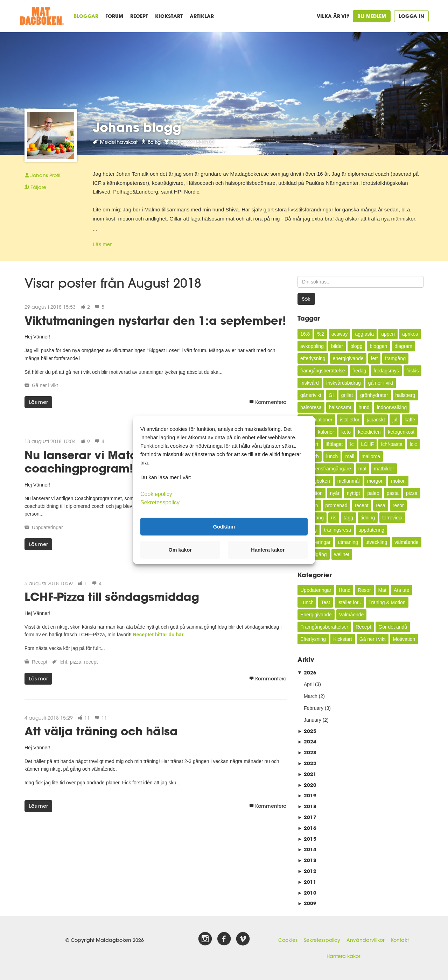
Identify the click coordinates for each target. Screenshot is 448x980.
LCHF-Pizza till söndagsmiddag (112, 597)
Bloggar (86, 16)
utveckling (376, 542)
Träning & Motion (387, 602)
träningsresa (338, 530)
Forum (114, 16)
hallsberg (405, 395)
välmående (407, 542)
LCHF (368, 444)
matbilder (384, 469)
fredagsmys (386, 371)
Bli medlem (372, 16)
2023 (307, 752)
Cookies (288, 940)
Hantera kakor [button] (268, 550)
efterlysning (313, 358)
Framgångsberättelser (324, 627)
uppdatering (371, 530)
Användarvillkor (365, 940)
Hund (345, 590)
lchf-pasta (392, 444)
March (311, 696)
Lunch (307, 602)
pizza (76, 662)
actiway (340, 334)
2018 (307, 806)
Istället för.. (349, 602)
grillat (347, 395)
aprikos (410, 334)
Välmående (352, 615)
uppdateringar (315, 542)
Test (325, 602)
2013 (307, 860)
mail (350, 456)
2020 (307, 785)
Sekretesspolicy (322, 940)
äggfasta (364, 334)
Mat (382, 590)
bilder (337, 346)
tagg (348, 518)
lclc (413, 444)
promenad (337, 505)
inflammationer (316, 420)
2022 (307, 763)
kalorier (326, 432)
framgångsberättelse (323, 371)
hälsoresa (311, 407)
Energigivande (316, 615)
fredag (359, 371)
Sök (306, 299)
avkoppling (312, 346)
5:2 (320, 334)
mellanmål (349, 481)
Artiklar (202, 16)
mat (362, 469)
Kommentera (268, 402)
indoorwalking (392, 407)
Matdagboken (315, 481)
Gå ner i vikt (45, 385)
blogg (356, 346)
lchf (63, 662)
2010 (307, 893)
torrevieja (392, 518)
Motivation (404, 639)
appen (388, 334)
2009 (307, 903)
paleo (373, 493)
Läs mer (102, 244)
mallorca (371, 456)
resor (398, 505)
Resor (364, 590)
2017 (307, 817)
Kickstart (169, 16)
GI (331, 395)
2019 (307, 795)
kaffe (410, 420)
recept (91, 662)
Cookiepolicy (156, 494)
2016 (307, 828)
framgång (395, 358)
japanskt (376, 420)
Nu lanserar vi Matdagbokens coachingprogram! (110, 461)
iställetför (350, 420)
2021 (307, 774)
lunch (332, 456)
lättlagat (334, 444)
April (309, 684)
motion (398, 481)
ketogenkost (401, 432)
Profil (42, 175)
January (313, 720)
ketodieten (369, 432)
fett (374, 358)
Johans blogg (137, 127)
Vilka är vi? (333, 16)
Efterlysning (313, 639)
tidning (368, 518)
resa (381, 505)
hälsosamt (340, 407)
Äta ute (401, 590)
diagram (403, 346)
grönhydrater (374, 395)
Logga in (411, 16)
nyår (335, 493)
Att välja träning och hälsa (101, 731)
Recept (139, 16)
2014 (307, 849)
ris (334, 518)
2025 (307, 731)
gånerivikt (311, 395)
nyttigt (353, 493)
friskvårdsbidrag (344, 383)
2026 (307, 673)
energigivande (348, 358)
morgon (375, 481)
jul (395, 420)
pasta (393, 493)
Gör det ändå (393, 627)
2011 (307, 882)
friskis (413, 371)
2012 (307, 871)
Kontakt (400, 940)
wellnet (342, 554)
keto (346, 432)
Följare (35, 187)
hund (364, 407)
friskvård (310, 383)
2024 (307, 741)
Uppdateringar (47, 527)
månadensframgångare (326, 469)
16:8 (305, 334)
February (314, 708)
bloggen (378, 346)
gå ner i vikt (381, 383)
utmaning (348, 542)
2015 (307, 839)
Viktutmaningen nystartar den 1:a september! (155, 320)
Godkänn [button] (224, 526)
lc (352, 444)
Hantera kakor (343, 956)
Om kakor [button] (180, 550)
